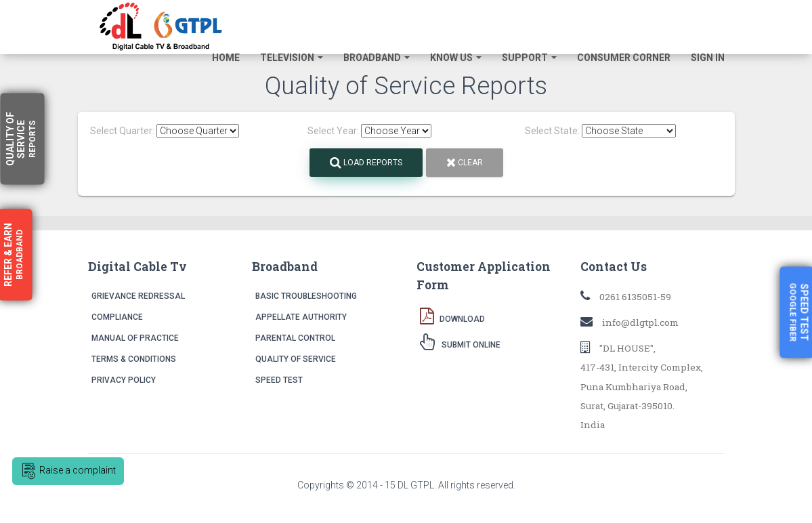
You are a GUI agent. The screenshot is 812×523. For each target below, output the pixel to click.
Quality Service (21, 139)
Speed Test (279, 380)
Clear (465, 163)
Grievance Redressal (138, 296)
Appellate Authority (301, 317)
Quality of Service (296, 359)
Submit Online (460, 341)
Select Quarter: (122, 131)
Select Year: (333, 131)
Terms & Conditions (134, 359)
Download (452, 316)
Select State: (552, 131)
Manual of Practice (135, 338)
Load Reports (366, 163)
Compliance (117, 317)
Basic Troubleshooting (306, 296)
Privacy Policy (124, 380)
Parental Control (295, 338)
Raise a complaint (68, 471)
